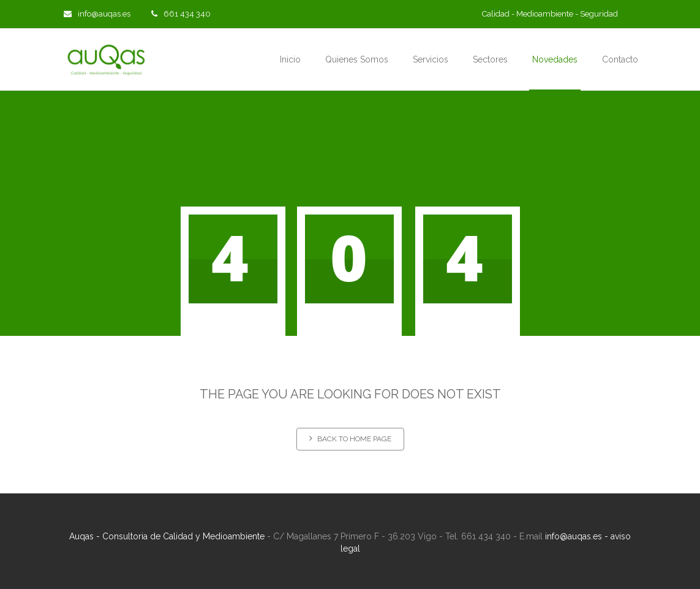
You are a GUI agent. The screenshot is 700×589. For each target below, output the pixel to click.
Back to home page (350, 439)
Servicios (431, 59)
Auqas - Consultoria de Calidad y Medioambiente (167, 536)
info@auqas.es (97, 14)
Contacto (620, 59)
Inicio (290, 59)
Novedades (555, 59)
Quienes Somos (357, 59)
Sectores (490, 59)
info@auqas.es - (578, 536)
